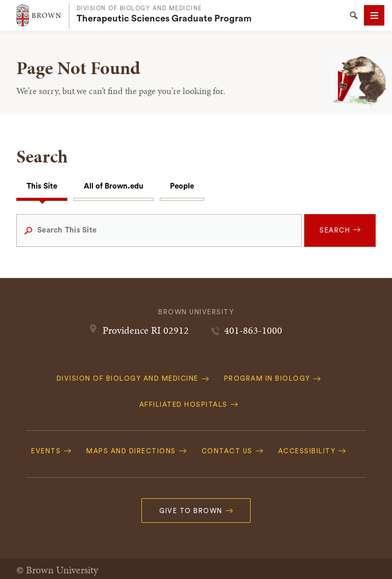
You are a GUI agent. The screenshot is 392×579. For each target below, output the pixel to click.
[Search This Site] (159, 230)
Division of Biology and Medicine (139, 8)
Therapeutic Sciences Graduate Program (164, 18)
